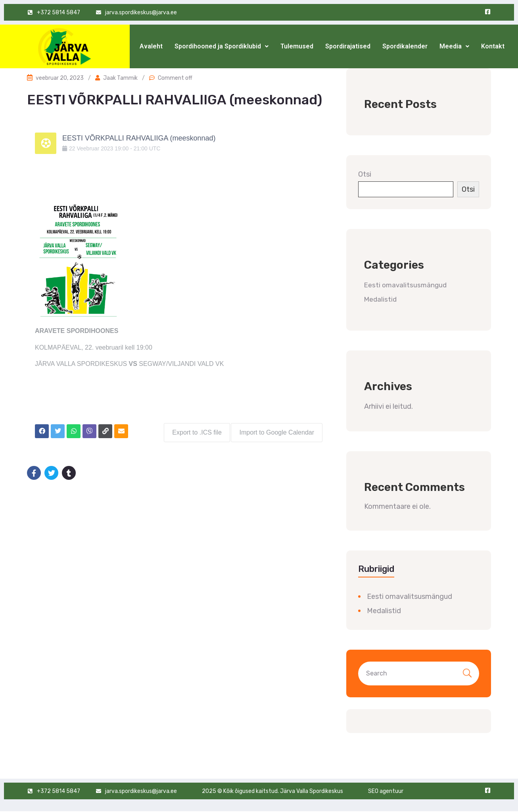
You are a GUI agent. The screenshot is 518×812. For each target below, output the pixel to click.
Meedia (454, 46)
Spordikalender (405, 46)
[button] (222, 46)
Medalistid (380, 299)
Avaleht (151, 46)
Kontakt (493, 46)
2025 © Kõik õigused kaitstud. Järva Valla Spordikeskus (272, 791)
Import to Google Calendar (277, 430)
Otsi (365, 174)
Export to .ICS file (194, 430)
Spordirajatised (348, 46)
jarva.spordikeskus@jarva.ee (141, 791)
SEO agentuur (386, 791)
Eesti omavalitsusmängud (405, 285)
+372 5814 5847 (59, 791)
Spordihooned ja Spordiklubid (222, 46)
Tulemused (297, 46)
